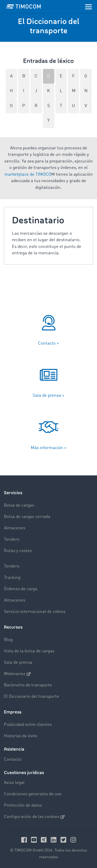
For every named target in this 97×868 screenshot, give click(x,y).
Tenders (12, 540)
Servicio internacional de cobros (35, 612)
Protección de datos (23, 805)
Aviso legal (14, 783)
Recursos (13, 627)
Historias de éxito (21, 736)
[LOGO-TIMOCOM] (24, 6)
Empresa (13, 712)
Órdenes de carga (21, 589)
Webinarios (17, 674)
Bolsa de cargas (19, 505)
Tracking (12, 578)
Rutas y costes (18, 551)
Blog (8, 640)
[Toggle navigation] (88, 6)
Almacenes (15, 528)
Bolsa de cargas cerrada (27, 517)
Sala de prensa (18, 663)
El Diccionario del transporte (31, 697)
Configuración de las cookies (34, 817)
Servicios (13, 493)
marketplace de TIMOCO (28, 175)
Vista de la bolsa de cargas (29, 651)
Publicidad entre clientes (28, 725)
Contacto (13, 760)
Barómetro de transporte (28, 685)
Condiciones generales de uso (33, 794)
